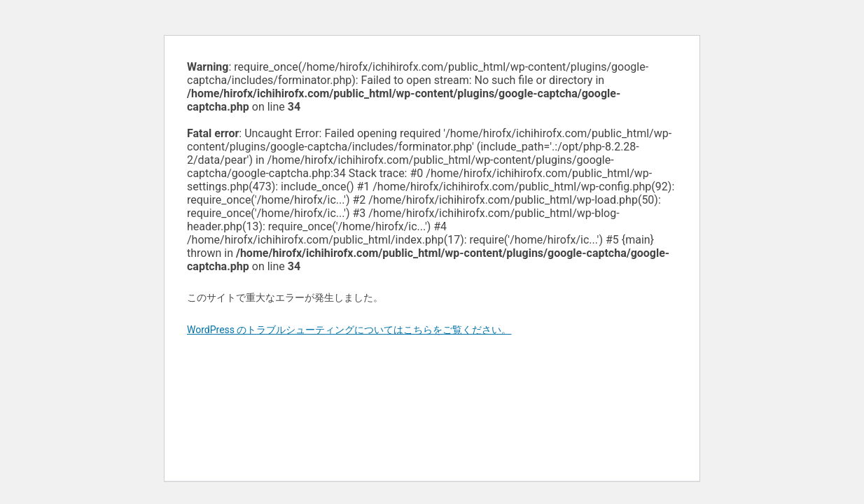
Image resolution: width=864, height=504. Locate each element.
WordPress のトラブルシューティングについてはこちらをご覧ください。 (349, 330)
